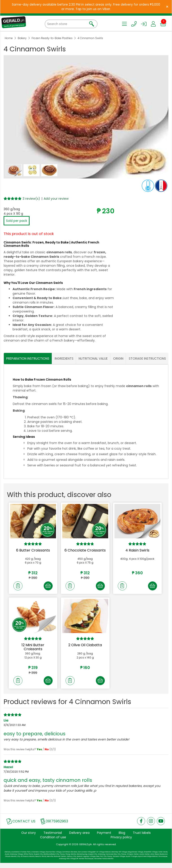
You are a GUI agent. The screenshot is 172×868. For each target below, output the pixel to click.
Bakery (22, 38)
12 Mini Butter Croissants (33, 650)
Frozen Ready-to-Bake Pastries (52, 38)
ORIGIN (118, 359)
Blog (122, 838)
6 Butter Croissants (33, 550)
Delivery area (79, 838)
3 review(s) (31, 199)
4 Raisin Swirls (137, 550)
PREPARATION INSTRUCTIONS (28, 359)
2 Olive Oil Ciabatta (85, 648)
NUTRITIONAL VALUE (93, 359)
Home (9, 38)
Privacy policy (121, 842)
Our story (29, 838)
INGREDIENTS (64, 359)
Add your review (56, 199)
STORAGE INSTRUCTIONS (147, 359)
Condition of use (53, 842)
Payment (104, 838)
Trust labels (142, 838)
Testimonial (53, 838)
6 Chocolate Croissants (85, 550)
